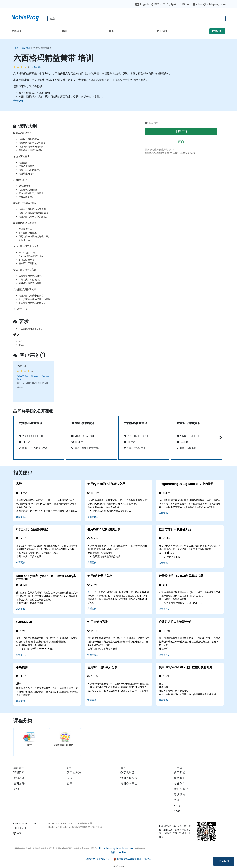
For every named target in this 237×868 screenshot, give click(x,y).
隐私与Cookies (119, 852)
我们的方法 (74, 772)
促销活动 (19, 778)
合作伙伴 (180, 783)
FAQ (177, 806)
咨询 (64, 31)
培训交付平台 (129, 783)
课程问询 (181, 132)
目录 (70, 784)
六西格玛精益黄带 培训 (43, 48)
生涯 (177, 800)
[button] (220, 437)
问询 (181, 142)
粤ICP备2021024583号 (98, 859)
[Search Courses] (137, 19)
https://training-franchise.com (115, 848)
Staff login (119, 866)
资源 (16, 789)
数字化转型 (128, 772)
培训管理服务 (129, 778)
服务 (112, 31)
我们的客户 (181, 789)
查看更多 (19, 101)
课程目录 (17, 31)
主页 (17, 48)
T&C (177, 811)
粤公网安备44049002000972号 (134, 859)
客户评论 (180, 795)
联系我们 (224, 861)
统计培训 (26, 48)
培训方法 (19, 783)
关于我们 (162, 31)
